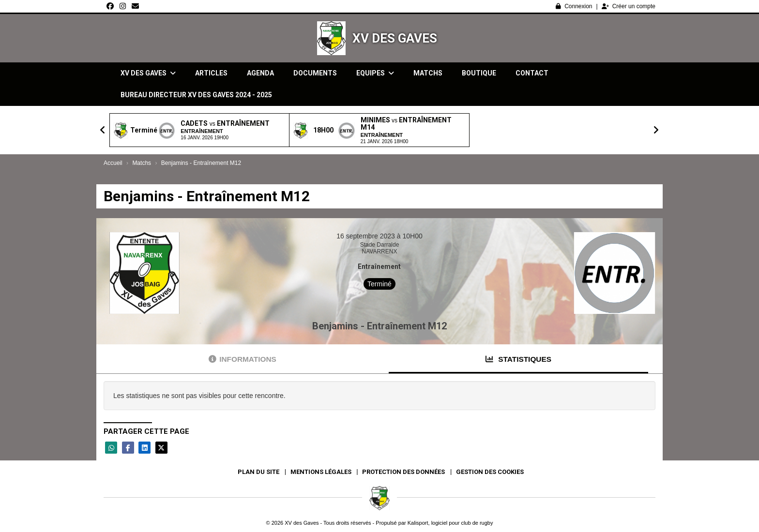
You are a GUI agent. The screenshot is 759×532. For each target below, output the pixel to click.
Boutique (479, 73)
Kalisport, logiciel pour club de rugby (450, 523)
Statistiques (518, 359)
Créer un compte (629, 6)
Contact (532, 73)
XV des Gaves (395, 38)
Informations (243, 359)
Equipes (375, 73)
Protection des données (403, 472)
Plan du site (258, 472)
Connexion (574, 6)
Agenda (260, 73)
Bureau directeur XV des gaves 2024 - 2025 (196, 95)
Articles (211, 73)
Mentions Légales (321, 472)
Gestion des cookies (490, 472)
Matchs (428, 73)
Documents (315, 73)
